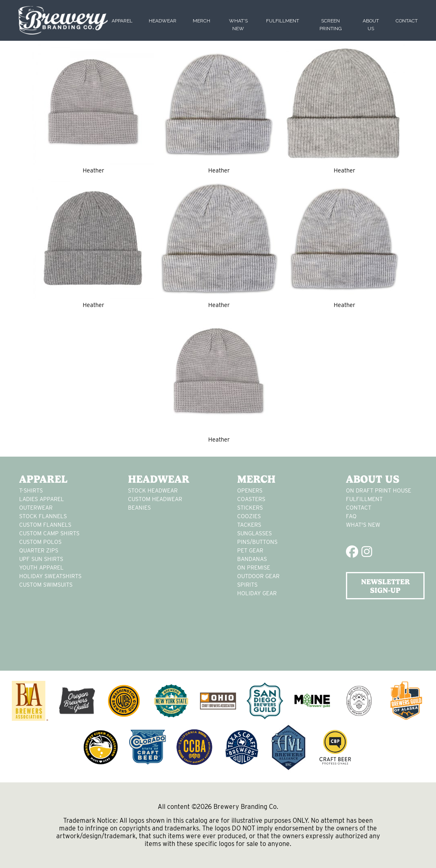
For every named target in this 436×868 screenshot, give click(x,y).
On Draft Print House (379, 490)
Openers (250, 490)
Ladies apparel (42, 499)
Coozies (249, 516)
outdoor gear (258, 576)
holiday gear (257, 593)
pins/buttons (257, 542)
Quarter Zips (39, 550)
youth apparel (41, 568)
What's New (363, 525)
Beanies (139, 508)
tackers (249, 525)
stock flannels (43, 516)
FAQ (351, 516)
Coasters (251, 499)
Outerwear (36, 508)
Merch (201, 21)
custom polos (40, 542)
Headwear (163, 21)
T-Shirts (31, 490)
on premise (254, 568)
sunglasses (254, 533)
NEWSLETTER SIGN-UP (385, 586)
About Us (373, 479)
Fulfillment (283, 21)
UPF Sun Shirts (41, 559)
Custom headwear (155, 499)
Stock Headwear (153, 490)
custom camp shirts (49, 533)
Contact (407, 21)
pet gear (250, 550)
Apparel (122, 21)
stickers (250, 508)
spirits (247, 585)
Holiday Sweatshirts (50, 576)
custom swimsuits (46, 585)
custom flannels (45, 525)
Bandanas (252, 559)
